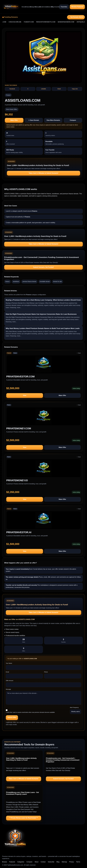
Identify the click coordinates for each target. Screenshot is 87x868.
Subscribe (48, 7)
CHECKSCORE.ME (19, 22)
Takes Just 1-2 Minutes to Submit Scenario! (43, 173)
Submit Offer (12, 717)
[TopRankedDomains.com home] (11, 7)
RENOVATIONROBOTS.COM (50, 22)
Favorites (56, 7)
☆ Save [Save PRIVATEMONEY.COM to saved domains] (79, 405)
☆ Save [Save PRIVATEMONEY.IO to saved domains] (79, 457)
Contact (44, 7)
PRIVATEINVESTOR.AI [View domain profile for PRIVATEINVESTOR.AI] (19, 532)
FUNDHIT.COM (33, 22)
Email (7, 672)
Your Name (9, 663)
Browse (23, 7)
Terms (78, 862)
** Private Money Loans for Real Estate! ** (24, 818)
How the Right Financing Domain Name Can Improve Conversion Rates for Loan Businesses (41, 314)
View (25, 395)
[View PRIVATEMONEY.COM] (43, 417)
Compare (36, 7)
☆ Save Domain (34, 120)
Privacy (72, 862)
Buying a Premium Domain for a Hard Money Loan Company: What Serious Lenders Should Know (43, 300)
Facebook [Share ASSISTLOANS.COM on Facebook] (12, 89)
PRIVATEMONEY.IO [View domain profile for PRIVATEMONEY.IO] (17, 480)
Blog (52, 7)
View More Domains (53, 120)
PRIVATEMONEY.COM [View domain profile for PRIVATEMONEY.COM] (19, 428)
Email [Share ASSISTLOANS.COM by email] (59, 89)
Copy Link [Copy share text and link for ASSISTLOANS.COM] (75, 89)
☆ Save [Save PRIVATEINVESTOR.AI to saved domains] (79, 509)
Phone (46, 672)
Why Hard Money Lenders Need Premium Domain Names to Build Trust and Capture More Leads (43, 328)
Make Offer (14, 120)
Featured (27, 7)
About (40, 7)
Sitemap (64, 862)
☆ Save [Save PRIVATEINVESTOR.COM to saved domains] (79, 353)
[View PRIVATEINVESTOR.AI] (43, 521)
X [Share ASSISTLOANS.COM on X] (28, 89)
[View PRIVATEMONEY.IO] (43, 469)
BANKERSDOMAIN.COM (70, 22)
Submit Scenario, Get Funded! (43, 267)
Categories (32, 7)
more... (19, 308)
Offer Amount (10, 681)
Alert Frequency (74, 707)
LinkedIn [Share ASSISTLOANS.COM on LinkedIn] (43, 89)
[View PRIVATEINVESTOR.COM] (43, 365)
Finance (8, 95)
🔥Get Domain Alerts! (76, 17)
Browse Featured (77, 7)
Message (8, 689)
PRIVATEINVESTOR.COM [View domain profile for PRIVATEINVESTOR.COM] (20, 377)
